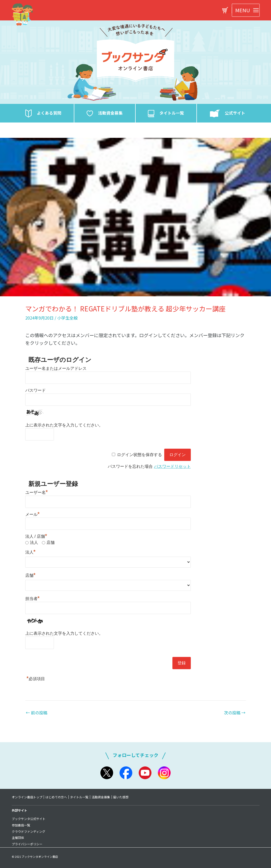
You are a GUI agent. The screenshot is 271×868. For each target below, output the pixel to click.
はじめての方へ (56, 797)
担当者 (33, 599)
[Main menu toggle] (246, 10)
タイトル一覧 (80, 797)
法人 (34, 542)
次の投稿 (235, 713)
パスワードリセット (172, 466)
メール (33, 514)
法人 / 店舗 (36, 536)
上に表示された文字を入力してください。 (64, 425)
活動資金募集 (101, 797)
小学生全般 (67, 318)
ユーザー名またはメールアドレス (56, 368)
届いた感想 (122, 797)
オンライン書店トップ (27, 797)
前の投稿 (37, 713)
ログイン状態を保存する (139, 455)
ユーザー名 (37, 492)
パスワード (36, 390)
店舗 (51, 542)
